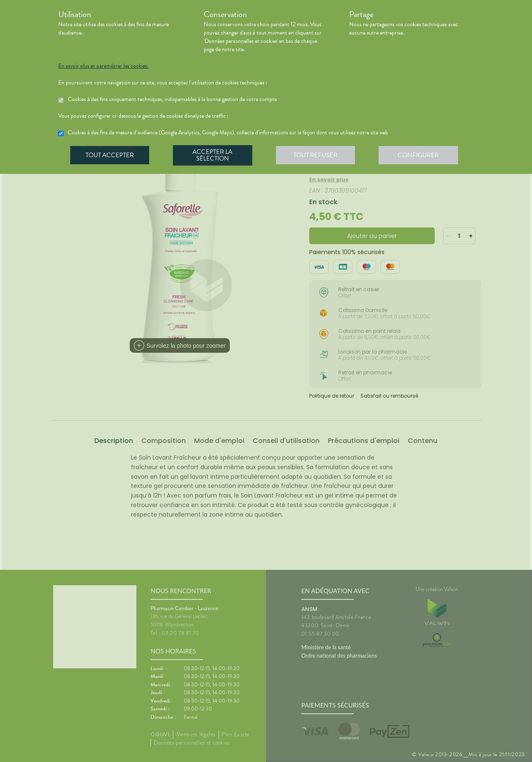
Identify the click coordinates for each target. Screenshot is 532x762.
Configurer (422, 156)
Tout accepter (110, 156)
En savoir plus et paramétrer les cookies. (103, 66)
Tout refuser (318, 156)
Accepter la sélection (214, 156)
